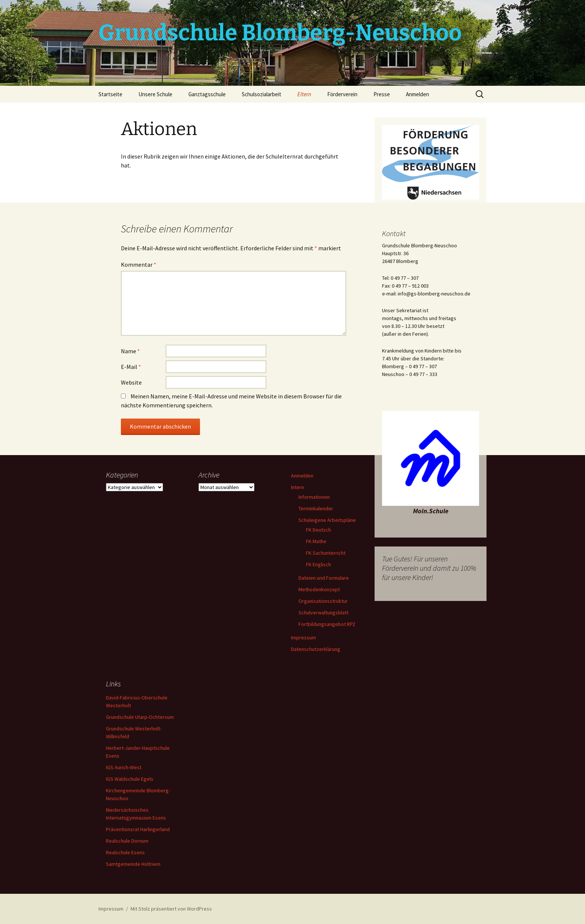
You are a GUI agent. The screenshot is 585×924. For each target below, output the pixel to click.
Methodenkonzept (319, 589)
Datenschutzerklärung (316, 649)
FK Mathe (316, 541)
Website (131, 382)
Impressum (304, 638)
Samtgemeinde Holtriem (133, 864)
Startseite (110, 94)
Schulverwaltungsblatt (323, 613)
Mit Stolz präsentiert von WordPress (171, 909)
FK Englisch (318, 564)
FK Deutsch (318, 530)
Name (130, 351)
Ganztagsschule (207, 94)
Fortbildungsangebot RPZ (327, 624)
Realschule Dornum (127, 841)
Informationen (314, 497)
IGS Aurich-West (124, 767)
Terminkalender (316, 508)
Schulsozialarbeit (262, 94)
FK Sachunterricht (326, 553)
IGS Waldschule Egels (130, 779)
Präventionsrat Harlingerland (138, 829)
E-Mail (131, 367)
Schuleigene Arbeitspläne (327, 520)
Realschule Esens (125, 852)
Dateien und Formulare (324, 578)
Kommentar (139, 264)
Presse (382, 94)
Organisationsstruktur (323, 601)
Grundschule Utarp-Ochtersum (140, 717)
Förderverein (342, 94)
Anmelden (417, 94)
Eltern (304, 94)
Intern (298, 487)
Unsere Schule (155, 94)
